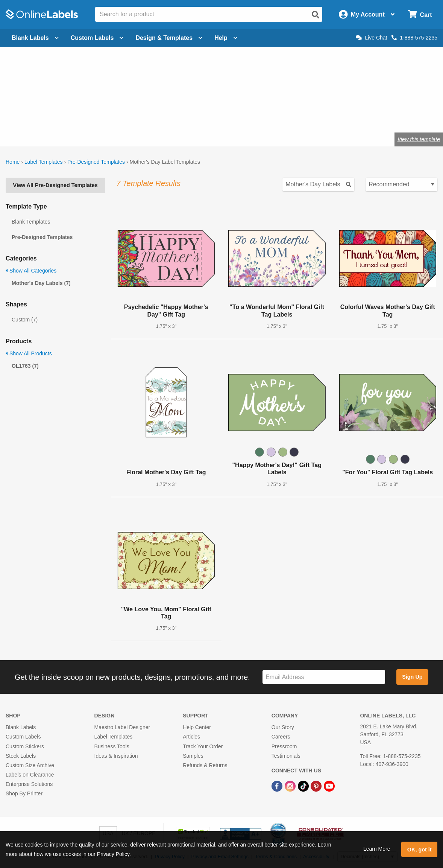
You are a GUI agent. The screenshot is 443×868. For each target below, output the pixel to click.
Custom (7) (25, 320)
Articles (191, 737)
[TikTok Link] (304, 786)
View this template (419, 139)
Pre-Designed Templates (96, 162)
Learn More (377, 849)
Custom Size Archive (30, 765)
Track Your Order (203, 746)
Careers (281, 737)
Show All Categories (31, 271)
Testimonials (286, 756)
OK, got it (419, 850)
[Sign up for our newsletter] (324, 677)
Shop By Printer (24, 793)
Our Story (283, 727)
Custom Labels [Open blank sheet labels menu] (97, 38)
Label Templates (44, 162)
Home (13, 162)
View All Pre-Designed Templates (55, 185)
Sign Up (412, 677)
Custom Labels (23, 737)
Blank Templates (31, 222)
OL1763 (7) (25, 366)
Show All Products (29, 353)
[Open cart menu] (420, 14)
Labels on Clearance (30, 775)
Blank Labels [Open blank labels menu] (35, 38)
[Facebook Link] (278, 786)
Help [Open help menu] (226, 38)
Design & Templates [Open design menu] (169, 38)
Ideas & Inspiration (116, 756)
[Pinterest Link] (317, 786)
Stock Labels (21, 756)
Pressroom (284, 746)
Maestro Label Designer (122, 727)
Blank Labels (21, 727)
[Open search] (316, 15)
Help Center (197, 727)
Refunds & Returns (205, 765)
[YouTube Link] (329, 786)
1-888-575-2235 (414, 38)
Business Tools (112, 746)
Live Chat (371, 38)
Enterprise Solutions (29, 784)
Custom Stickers (25, 746)
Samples (193, 756)
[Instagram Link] (291, 786)
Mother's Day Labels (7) (41, 283)
